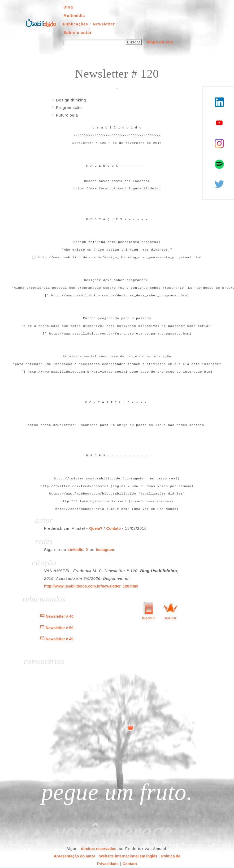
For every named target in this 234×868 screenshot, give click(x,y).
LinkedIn (75, 550)
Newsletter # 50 (60, 628)
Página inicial (41, 23)
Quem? (96, 528)
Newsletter (104, 24)
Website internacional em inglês (128, 856)
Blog (68, 7)
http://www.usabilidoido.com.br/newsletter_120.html (91, 586)
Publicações (75, 24)
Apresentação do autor (74, 856)
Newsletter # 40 (60, 616)
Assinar (171, 618)
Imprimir (148, 618)
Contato (114, 528)
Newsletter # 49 (60, 639)
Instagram (105, 550)
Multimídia (74, 16)
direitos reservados (99, 849)
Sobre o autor (78, 33)
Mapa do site (160, 42)
